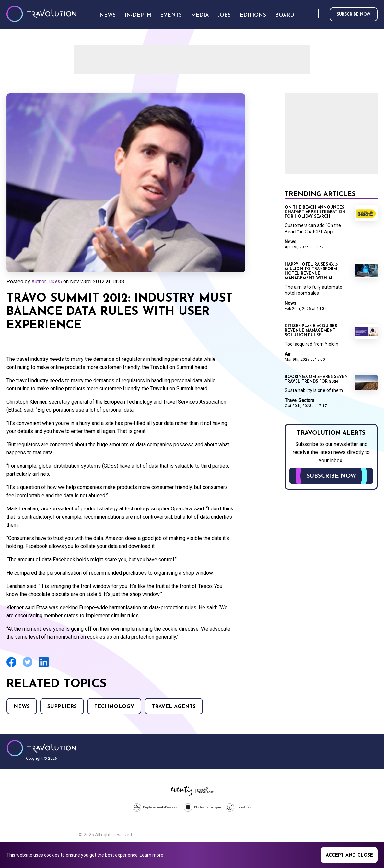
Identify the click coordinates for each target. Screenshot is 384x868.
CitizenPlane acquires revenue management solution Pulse (311, 331)
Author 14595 (47, 282)
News (22, 707)
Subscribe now (354, 15)
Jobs (224, 15)
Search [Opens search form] (312, 14)
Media (200, 15)
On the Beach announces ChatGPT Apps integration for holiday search (315, 212)
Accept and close (349, 856)
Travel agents (174, 707)
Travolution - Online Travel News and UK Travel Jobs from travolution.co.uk (41, 748)
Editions (253, 15)
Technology (114, 707)
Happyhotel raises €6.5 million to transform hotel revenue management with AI (311, 271)
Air (288, 354)
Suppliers (62, 707)
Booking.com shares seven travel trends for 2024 (316, 379)
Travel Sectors (300, 400)
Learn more (151, 855)
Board (285, 15)
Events (171, 15)
